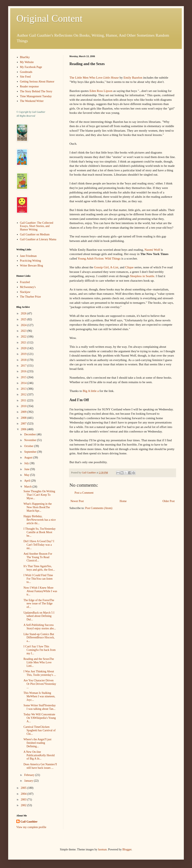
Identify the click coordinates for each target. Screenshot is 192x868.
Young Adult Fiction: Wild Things (99, 258)
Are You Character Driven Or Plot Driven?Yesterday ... (40, 684)
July (27, 463)
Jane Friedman (28, 256)
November (31, 440)
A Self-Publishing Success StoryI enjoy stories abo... (40, 627)
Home (123, 501)
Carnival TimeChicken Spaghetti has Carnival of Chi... (40, 730)
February (30, 775)
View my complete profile (31, 827)
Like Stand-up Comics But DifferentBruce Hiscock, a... (39, 638)
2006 (24, 429)
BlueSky (25, 57)
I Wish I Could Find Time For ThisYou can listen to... (38, 579)
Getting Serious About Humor (37, 82)
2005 (24, 788)
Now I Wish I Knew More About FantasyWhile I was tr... (40, 591)
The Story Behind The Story (36, 91)
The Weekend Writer (32, 101)
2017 (24, 366)
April (27, 481)
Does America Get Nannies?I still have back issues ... (40, 766)
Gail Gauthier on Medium (35, 234)
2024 (24, 325)
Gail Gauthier (29, 822)
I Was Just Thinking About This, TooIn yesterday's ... (40, 673)
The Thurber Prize (30, 297)
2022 (24, 337)
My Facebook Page (31, 67)
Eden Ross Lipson (101, 91)
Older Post (169, 501)
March (28, 487)
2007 (24, 424)
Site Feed (25, 77)
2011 (24, 400)
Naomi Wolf (152, 250)
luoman (102, 849)
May (27, 475)
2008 (24, 418)
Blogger (127, 849)
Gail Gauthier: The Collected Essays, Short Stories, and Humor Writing (37, 226)
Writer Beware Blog (32, 266)
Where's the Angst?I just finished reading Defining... (37, 743)
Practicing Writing (31, 261)
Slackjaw (25, 292)
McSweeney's (28, 287)
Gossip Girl (101, 267)
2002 (24, 805)
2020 (24, 348)
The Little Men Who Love (94, 77)
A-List (114, 267)
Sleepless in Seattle (142, 276)
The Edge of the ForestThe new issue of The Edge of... (39, 604)
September (31, 452)
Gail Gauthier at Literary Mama (38, 239)
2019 (24, 354)
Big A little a (91, 391)
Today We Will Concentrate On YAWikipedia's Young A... (40, 718)
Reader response (29, 86)
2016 (24, 371)
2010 (24, 406)
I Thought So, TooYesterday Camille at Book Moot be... (40, 532)
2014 (24, 383)
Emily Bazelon (133, 77)
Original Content (49, 18)
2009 (24, 412)
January (29, 781)
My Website (27, 62)
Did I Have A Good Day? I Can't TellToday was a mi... (39, 545)
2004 (24, 794)
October (29, 446)
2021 (24, 343)
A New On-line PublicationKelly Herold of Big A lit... (39, 755)
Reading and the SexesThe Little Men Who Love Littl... (39, 662)
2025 (24, 319)
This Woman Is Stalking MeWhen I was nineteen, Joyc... (39, 696)
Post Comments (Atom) (99, 508)
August (29, 458)
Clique (129, 267)
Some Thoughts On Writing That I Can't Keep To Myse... (39, 495)
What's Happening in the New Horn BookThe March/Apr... (38, 507)
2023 (24, 331)
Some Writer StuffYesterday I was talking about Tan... (40, 707)
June (27, 469)
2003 (24, 800)
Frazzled (25, 282)
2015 (24, 377)
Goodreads (26, 72)
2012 (24, 394)
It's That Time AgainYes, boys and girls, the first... (39, 568)
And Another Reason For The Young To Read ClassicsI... (38, 557)
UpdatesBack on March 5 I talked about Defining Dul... (39, 616)
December (30, 434)
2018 (24, 360)
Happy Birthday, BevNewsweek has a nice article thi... (40, 520)
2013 (24, 389)
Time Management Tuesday (36, 96)
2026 (24, 313)
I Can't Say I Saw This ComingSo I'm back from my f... (40, 650)
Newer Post (77, 501)
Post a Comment (84, 493)
